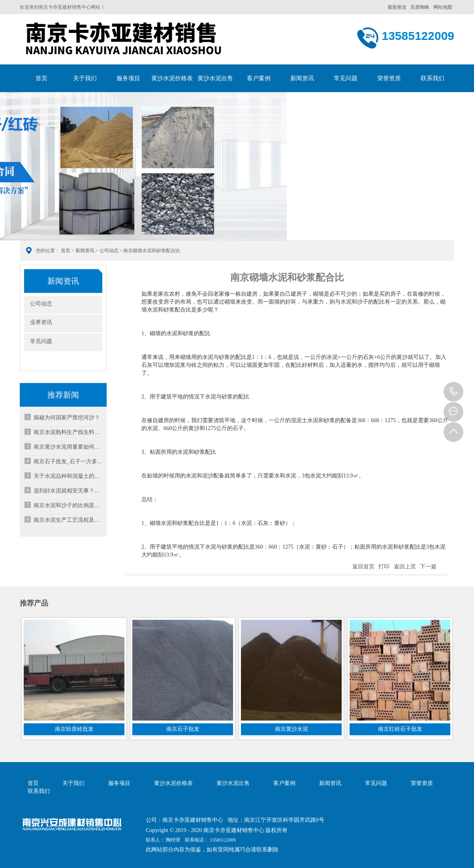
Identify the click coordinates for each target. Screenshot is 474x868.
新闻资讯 (302, 78)
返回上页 (405, 567)
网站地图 (443, 7)
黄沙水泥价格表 (172, 78)
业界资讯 (41, 322)
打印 (384, 567)
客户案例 (259, 78)
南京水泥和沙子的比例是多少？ (69, 505)
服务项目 (128, 78)
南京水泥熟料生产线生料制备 (69, 432)
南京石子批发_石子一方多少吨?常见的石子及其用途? (69, 461)
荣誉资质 (389, 78)
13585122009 (453, 392)
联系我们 (433, 78)
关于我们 (85, 78)
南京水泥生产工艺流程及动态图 (69, 520)
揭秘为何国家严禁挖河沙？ (67, 418)
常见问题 (346, 78)
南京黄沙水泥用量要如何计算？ (69, 447)
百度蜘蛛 (420, 7)
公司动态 (109, 251)
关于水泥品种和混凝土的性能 (69, 476)
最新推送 (397, 7)
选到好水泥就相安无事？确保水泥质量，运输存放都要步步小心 (69, 491)
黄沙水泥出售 (215, 78)
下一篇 (428, 567)
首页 (41, 78)
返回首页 (363, 567)
